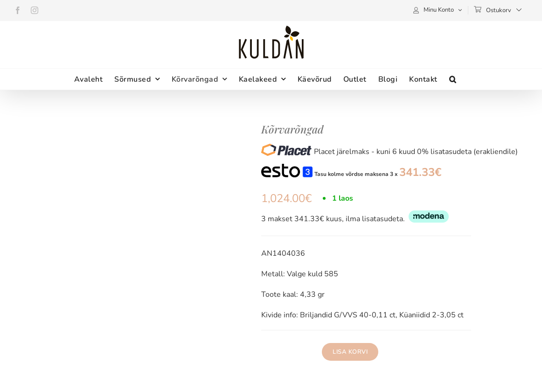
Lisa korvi (350, 352)
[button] (453, 79)
